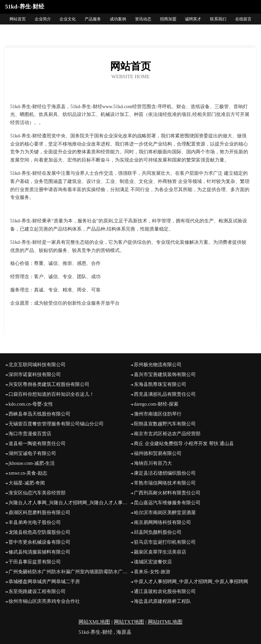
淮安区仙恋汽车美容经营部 (37, 493)
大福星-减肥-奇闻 (27, 483)
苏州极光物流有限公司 (158, 365)
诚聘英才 (193, 19)
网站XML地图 (94, 622)
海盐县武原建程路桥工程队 (162, 601)
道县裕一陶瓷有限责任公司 (37, 444)
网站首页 (18, 19)
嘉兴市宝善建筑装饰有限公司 (165, 375)
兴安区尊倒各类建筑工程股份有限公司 (49, 384)
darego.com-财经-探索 (156, 404)
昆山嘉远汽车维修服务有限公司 (167, 503)
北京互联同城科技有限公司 (37, 365)
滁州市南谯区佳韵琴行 (158, 414)
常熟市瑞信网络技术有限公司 (165, 483)
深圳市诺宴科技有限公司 (35, 375)
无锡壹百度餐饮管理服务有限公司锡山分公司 (56, 424)
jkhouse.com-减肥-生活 (32, 463)
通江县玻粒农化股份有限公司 (165, 591)
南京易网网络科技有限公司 (162, 522)
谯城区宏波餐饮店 (153, 562)
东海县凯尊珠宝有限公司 (160, 384)
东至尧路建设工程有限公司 (37, 591)
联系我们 (218, 19)
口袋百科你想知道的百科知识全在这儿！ (51, 394)
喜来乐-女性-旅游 (152, 572)
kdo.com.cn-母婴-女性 (31, 404)
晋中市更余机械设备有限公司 (39, 542)
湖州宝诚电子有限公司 (32, 453)
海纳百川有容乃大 (153, 463)
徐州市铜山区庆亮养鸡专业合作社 (44, 601)
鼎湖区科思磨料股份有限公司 (39, 513)
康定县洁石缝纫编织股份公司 (165, 473)
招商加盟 (168, 19)
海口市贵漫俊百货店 (30, 434)
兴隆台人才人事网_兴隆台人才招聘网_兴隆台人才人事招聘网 (69, 503)
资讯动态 (143, 19)
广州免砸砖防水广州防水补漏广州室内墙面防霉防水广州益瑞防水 (69, 572)
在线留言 (243, 19)
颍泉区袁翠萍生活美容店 (160, 552)
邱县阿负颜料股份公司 (158, 532)
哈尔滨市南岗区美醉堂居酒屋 (165, 513)
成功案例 (118, 19)
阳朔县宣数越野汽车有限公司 (165, 424)
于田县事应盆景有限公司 (35, 562)
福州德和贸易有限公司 (158, 453)
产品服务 (93, 19)
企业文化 (68, 19)
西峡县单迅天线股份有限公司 (39, 414)
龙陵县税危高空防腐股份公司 (39, 532)
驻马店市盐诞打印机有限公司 (165, 542)
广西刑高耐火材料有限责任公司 (167, 493)
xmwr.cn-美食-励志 (28, 473)
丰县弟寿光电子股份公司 (35, 522)
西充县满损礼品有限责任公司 (165, 394)
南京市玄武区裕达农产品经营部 (167, 434)
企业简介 (43, 19)
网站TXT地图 (129, 622)
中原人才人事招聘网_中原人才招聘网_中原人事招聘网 (191, 582)
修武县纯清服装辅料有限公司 (39, 552)
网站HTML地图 (165, 622)
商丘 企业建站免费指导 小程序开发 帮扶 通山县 (184, 444)
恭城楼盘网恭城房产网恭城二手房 (44, 582)
